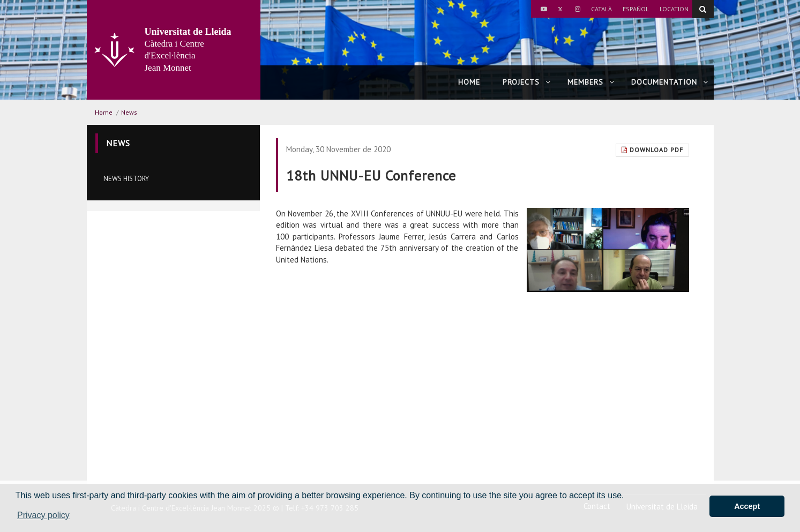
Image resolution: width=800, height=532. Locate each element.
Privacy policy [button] (43, 515)
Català (601, 9)
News (129, 112)
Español (636, 9)
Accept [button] (747, 506)
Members (591, 82)
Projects (527, 82)
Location (674, 9)
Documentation (670, 82)
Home (469, 82)
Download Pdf (652, 150)
